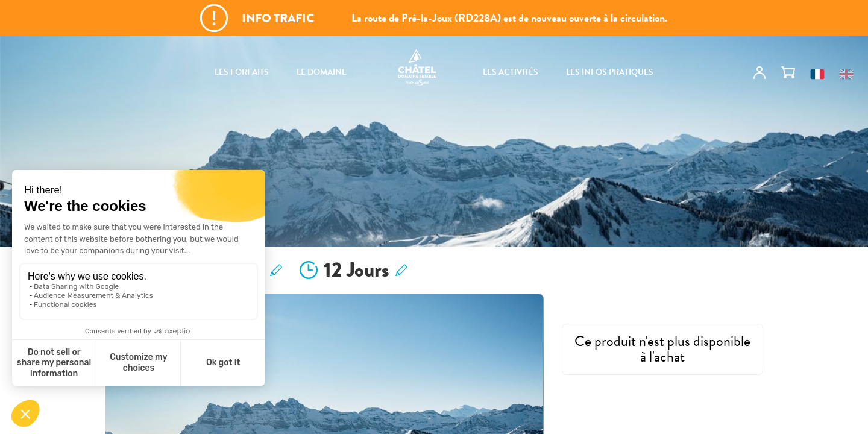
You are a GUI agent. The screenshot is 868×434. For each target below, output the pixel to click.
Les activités (511, 72)
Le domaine (322, 72)
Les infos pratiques (610, 72)
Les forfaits (242, 72)
